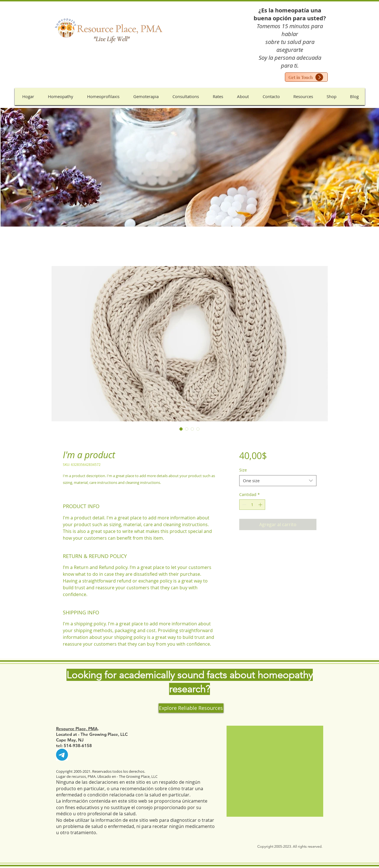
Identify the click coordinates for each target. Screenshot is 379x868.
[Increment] (261, 505)
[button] (61, 97)
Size (243, 470)
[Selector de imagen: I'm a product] (181, 429)
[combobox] (278, 481)
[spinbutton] (252, 505)
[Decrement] (244, 505)
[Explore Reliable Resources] (191, 708)
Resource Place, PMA (77, 729)
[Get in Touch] (306, 77)
